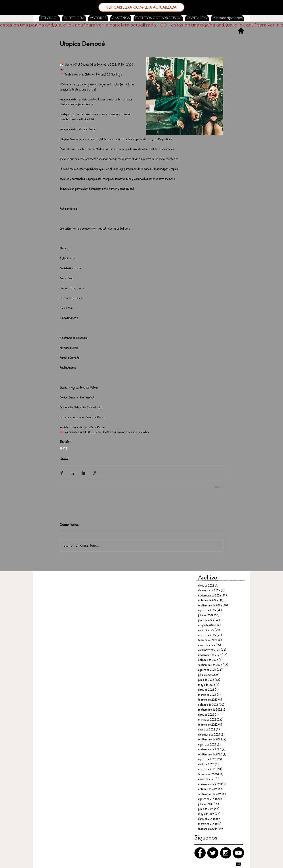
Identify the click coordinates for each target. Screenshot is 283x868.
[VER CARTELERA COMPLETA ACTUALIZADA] (141, 7)
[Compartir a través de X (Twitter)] (73, 473)
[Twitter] (213, 853)
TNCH (64, 448)
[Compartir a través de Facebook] (62, 473)
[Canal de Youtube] (238, 853)
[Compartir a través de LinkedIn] (83, 473)
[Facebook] (200, 853)
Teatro (64, 458)
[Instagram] (226, 853)
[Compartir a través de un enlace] (94, 473)
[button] (121, 18)
